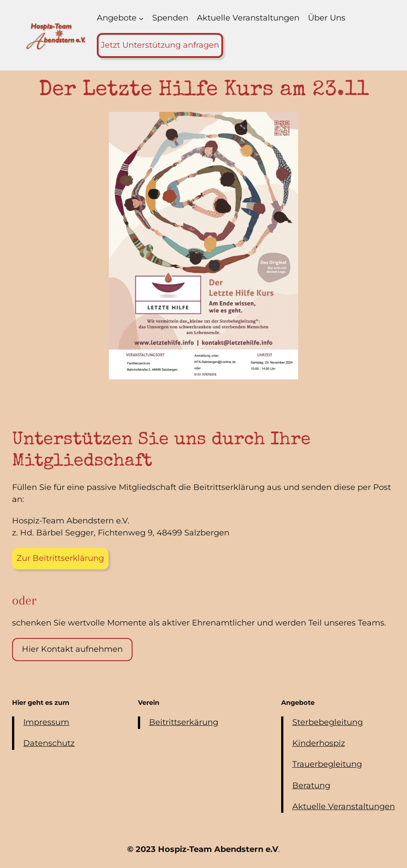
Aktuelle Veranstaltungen (344, 806)
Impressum (46, 722)
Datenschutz (49, 743)
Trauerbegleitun (324, 764)
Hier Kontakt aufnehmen (72, 649)
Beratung (311, 786)
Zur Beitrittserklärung (60, 558)
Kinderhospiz (319, 743)
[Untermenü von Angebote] (141, 19)
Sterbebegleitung (328, 722)
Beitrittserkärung (184, 722)
